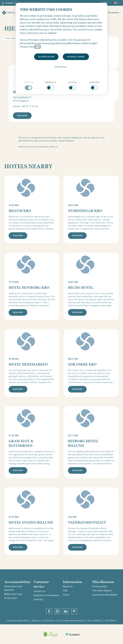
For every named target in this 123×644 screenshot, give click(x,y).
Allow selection (46, 57)
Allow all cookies (76, 57)
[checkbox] (29, 86)
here (38, 47)
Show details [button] (61, 67)
